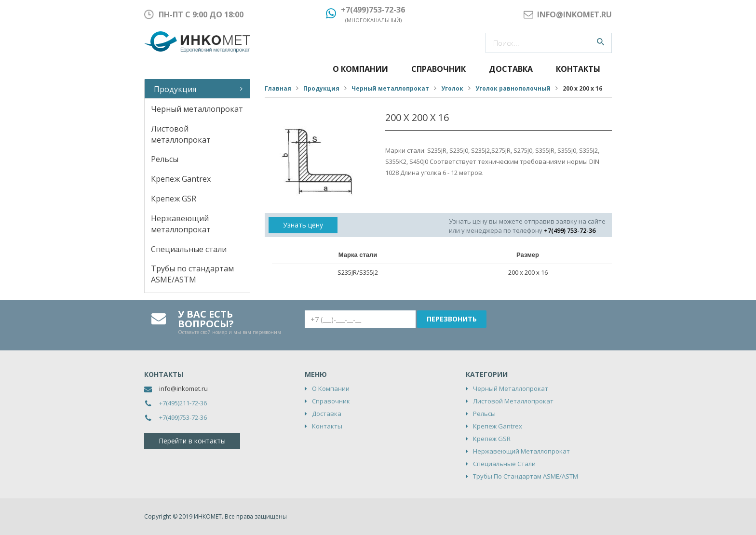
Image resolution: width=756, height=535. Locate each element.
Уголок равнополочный (513, 88)
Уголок (452, 88)
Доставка (511, 69)
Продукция (175, 89)
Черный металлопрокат (197, 109)
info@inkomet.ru (183, 388)
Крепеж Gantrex (181, 179)
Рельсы (165, 159)
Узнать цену (303, 225)
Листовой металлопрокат (181, 134)
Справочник (439, 69)
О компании (360, 69)
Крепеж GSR (174, 199)
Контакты (578, 69)
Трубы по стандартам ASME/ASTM (192, 274)
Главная (278, 88)
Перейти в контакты (192, 441)
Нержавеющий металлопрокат (181, 224)
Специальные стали (189, 249)
